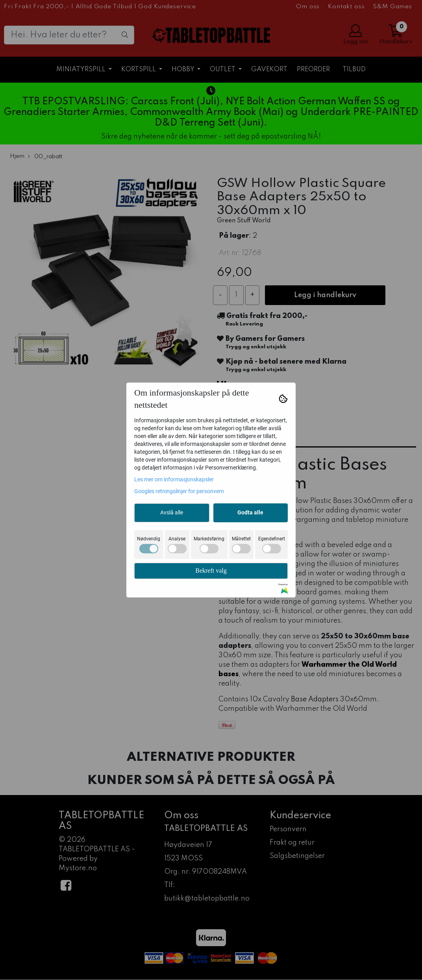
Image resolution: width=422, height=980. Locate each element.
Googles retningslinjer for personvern (179, 491)
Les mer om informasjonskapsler (174, 479)
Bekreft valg (211, 570)
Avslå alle (172, 512)
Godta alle (250, 512)
